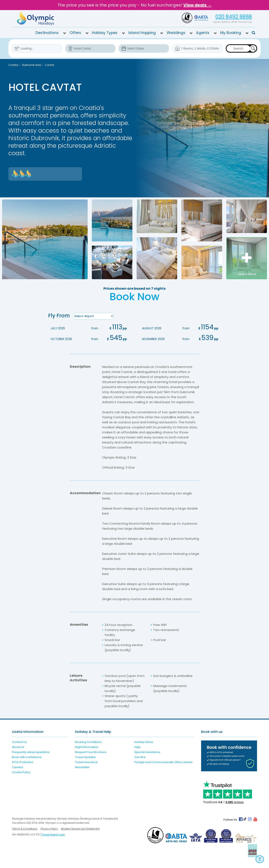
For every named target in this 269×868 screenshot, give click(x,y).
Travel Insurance (86, 762)
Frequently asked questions (31, 752)
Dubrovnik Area (32, 65)
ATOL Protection (23, 762)
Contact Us (19, 742)
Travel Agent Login (53, 834)
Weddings (176, 33)
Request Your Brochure (91, 752)
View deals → (197, 5)
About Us (18, 747)
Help (137, 747)
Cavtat (49, 65)
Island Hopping (142, 33)
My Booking (231, 33)
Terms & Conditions (25, 828)
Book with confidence (27, 757)
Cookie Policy (21, 772)
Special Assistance (147, 752)
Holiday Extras (144, 742)
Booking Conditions (88, 742)
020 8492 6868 (234, 17)
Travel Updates (85, 757)
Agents (203, 33)
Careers (18, 767)
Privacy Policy (49, 828)
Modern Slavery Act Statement (80, 828)
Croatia (13, 65)
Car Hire (140, 757)
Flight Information (87, 747)
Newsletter (82, 767)
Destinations (47, 33)
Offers (75, 33)
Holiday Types (105, 33)
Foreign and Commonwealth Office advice (163, 762)
